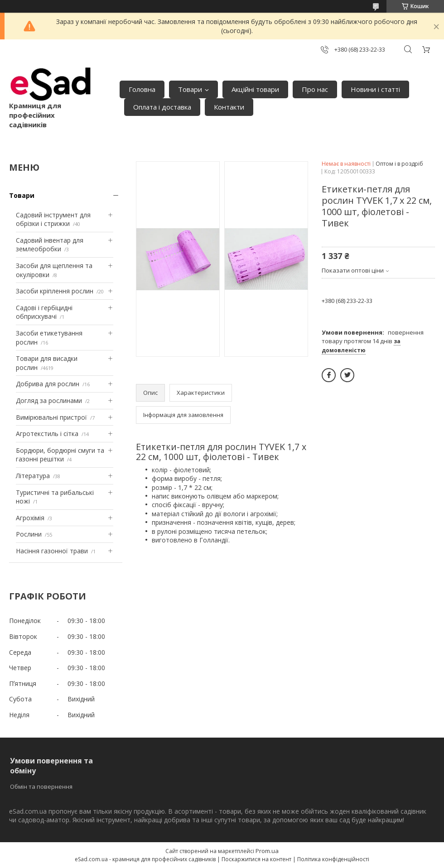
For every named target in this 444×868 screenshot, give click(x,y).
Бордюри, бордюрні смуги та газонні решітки (60, 455)
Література (33, 476)
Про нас (315, 89)
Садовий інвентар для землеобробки (50, 245)
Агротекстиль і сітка (47, 434)
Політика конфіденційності (333, 859)
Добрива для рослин (48, 384)
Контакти (229, 107)
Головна (142, 89)
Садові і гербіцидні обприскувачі (44, 312)
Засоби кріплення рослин (55, 291)
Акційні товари (255, 89)
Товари (190, 89)
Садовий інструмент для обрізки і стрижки (53, 219)
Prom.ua (267, 851)
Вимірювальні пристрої (51, 417)
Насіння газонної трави (52, 551)
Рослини (29, 534)
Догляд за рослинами (49, 400)
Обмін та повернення (41, 786)
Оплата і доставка (162, 107)
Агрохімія (30, 518)
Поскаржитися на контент (256, 859)
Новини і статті (375, 89)
